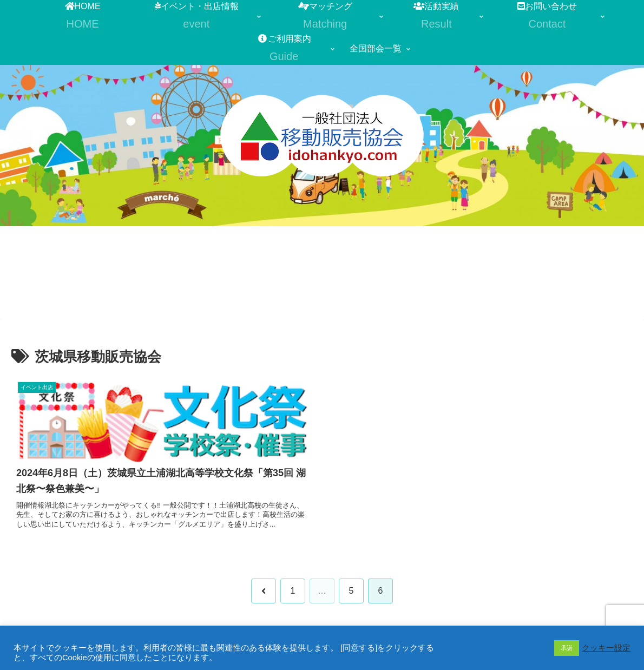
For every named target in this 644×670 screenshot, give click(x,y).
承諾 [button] (567, 648)
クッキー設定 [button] (606, 648)
